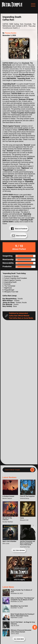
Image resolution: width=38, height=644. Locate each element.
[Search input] (17, 470)
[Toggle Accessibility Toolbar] (35, 627)
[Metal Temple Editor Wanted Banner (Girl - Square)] (19, 581)
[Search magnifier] (32, 470)
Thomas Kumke (11, 33)
